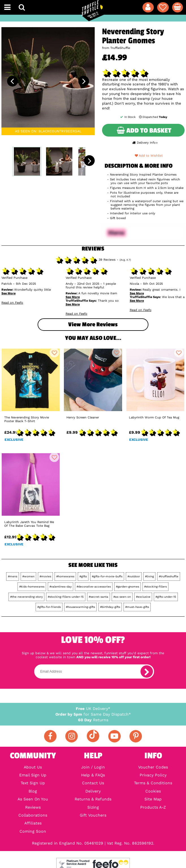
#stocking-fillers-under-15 (66, 597)
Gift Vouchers (93, 815)
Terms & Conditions (153, 783)
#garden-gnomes (127, 587)
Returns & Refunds (93, 799)
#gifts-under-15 (166, 597)
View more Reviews (93, 324)
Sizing (93, 807)
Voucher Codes (153, 767)
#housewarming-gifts (80, 607)
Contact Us (93, 783)
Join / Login (93, 767)
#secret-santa (99, 597)
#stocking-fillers (155, 587)
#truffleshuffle (169, 576)
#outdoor (134, 576)
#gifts (83, 576)
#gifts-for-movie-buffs (107, 576)
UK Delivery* (93, 709)
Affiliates (33, 823)
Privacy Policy (153, 775)
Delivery (93, 791)
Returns (93, 720)
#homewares (65, 576)
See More (8, 293)
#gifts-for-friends (49, 607)
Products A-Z (153, 807)
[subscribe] (147, 671)
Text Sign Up (33, 783)
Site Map (153, 799)
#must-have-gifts (137, 607)
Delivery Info (145, 143)
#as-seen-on (122, 597)
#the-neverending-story (26, 597)
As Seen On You (33, 799)
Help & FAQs (93, 775)
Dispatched (153, 117)
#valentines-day (60, 587)
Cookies (153, 791)
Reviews (33, 807)
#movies (45, 576)
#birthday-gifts (110, 607)
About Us (33, 767)
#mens (13, 576)
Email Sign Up (33, 775)
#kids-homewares (32, 587)
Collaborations (33, 815)
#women (28, 576)
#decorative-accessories (94, 587)
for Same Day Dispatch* (93, 714)
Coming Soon (33, 831)
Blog (33, 791)
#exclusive (143, 597)
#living (149, 576)
